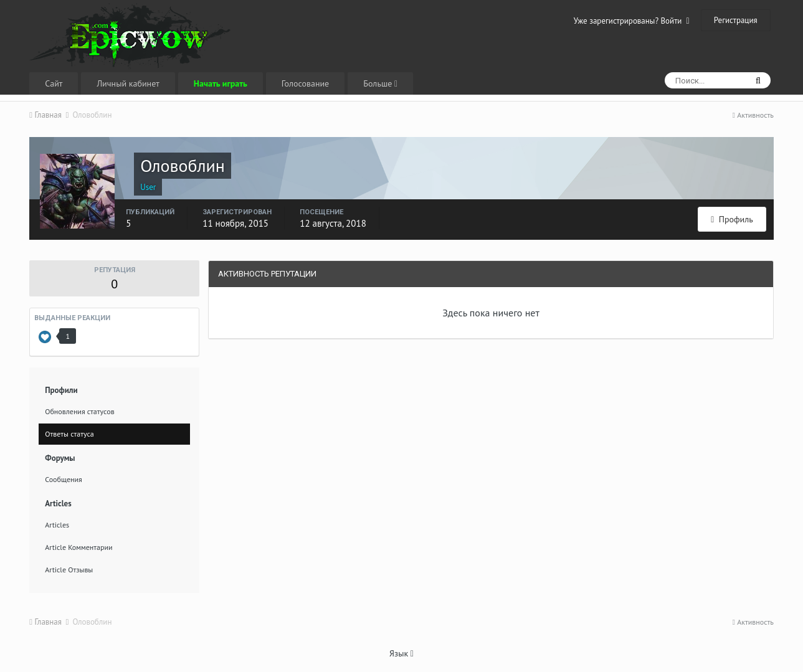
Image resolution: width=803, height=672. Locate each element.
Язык (401, 653)
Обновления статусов (79, 411)
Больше (380, 83)
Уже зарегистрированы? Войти (632, 21)
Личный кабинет (128, 83)
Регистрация (736, 20)
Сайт (54, 83)
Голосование (305, 83)
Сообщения (64, 479)
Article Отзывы (69, 570)
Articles (57, 525)
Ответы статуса (69, 434)
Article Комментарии (78, 547)
